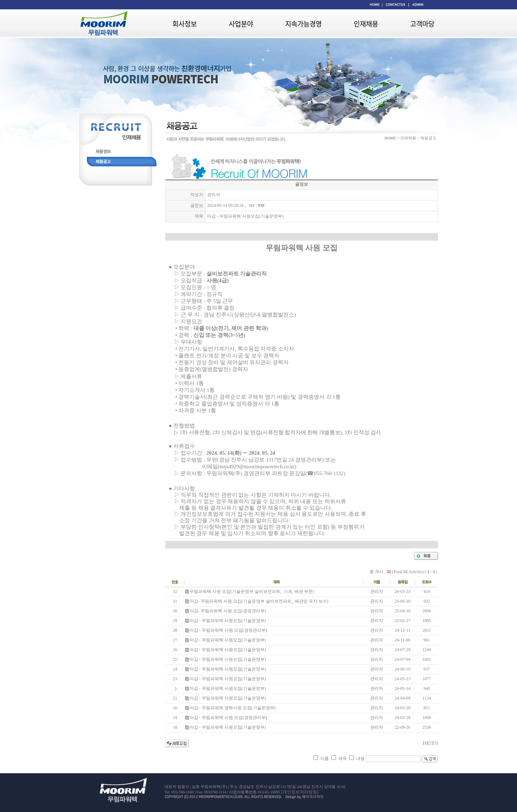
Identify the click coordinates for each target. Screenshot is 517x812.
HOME (390, 138)
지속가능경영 (303, 24)
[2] (430, 743)
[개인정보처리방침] (300, 792)
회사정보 (185, 24)
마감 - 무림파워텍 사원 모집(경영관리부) (228, 630)
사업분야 (241, 24)
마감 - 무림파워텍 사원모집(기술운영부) (228, 621)
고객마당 (422, 24)
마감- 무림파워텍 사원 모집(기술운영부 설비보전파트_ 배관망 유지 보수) (259, 601)
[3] (436, 743)
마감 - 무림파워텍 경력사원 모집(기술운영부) (233, 708)
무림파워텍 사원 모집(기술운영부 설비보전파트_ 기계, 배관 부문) (252, 591)
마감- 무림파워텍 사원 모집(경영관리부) (228, 611)
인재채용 (366, 24)
